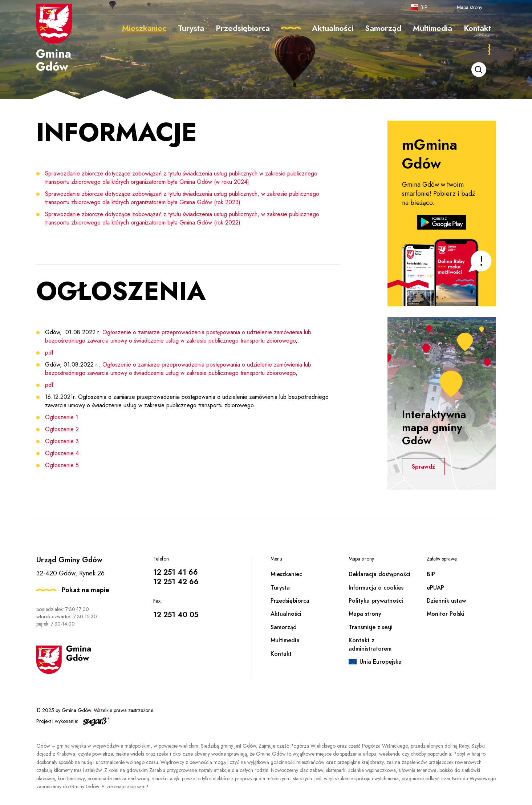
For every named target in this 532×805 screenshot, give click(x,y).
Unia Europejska (381, 662)
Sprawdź (425, 467)
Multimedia (285, 640)
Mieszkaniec (286, 574)
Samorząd (284, 627)
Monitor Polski (446, 614)
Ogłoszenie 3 (62, 441)
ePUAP (435, 588)
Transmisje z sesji (371, 627)
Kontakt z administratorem (370, 644)
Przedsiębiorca (290, 601)
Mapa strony (470, 7)
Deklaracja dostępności (379, 574)
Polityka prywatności (376, 601)
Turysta (280, 588)
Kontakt (281, 654)
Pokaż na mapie (86, 590)
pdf (49, 353)
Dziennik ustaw (446, 601)
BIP (424, 7)
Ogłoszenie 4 (62, 453)
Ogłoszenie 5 (62, 465)
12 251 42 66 (176, 582)
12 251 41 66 (176, 572)
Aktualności (286, 614)
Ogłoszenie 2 (62, 429)
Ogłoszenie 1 (62, 417)
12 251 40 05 (176, 615)
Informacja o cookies (376, 588)
